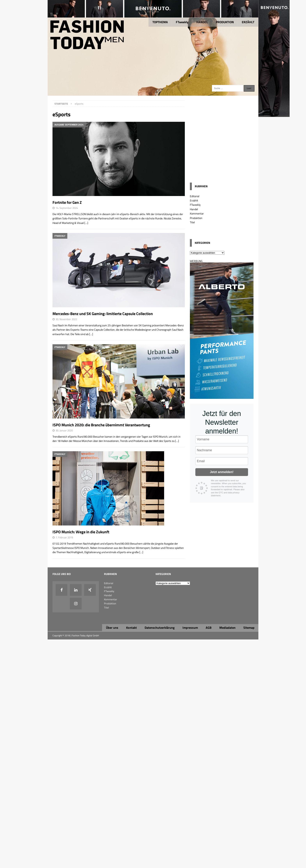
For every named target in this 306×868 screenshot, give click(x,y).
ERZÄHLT (248, 22)
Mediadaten (227, 628)
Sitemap (249, 628)
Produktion (196, 218)
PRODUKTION (225, 22)
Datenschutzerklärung (160, 628)
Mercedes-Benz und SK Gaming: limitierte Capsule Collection (103, 314)
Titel (192, 222)
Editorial (195, 196)
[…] (86, 223)
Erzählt (194, 200)
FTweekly (182, 22)
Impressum (190, 628)
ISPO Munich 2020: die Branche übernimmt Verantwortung (101, 425)
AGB (209, 628)
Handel (194, 209)
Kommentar (197, 213)
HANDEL (202, 22)
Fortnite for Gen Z (67, 202)
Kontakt (131, 628)
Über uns (112, 628)
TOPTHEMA (160, 22)
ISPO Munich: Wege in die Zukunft (81, 532)
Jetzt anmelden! (222, 472)
